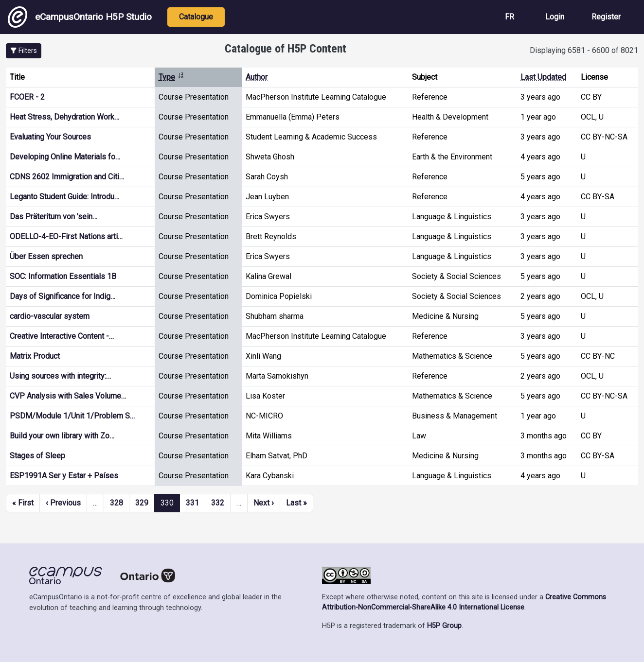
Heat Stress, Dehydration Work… (64, 117)
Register (606, 17)
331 (192, 503)
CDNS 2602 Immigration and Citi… (67, 177)
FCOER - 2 (27, 97)
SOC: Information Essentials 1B (63, 276)
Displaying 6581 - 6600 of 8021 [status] (584, 50)
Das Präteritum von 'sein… (54, 217)
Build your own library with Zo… (62, 436)
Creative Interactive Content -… (62, 336)
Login (555, 17)
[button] (24, 51)
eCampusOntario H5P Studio (80, 17)
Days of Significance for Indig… (63, 296)
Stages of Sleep (37, 456)
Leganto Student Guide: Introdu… (64, 197)
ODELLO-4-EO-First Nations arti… (66, 236)
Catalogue (196, 17)
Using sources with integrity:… (60, 376)
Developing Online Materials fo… (65, 157)
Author (257, 77)
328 (116, 503)
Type (171, 77)
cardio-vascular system (50, 316)
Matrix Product (35, 356)
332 (218, 503)
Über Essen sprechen (46, 256)
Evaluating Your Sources (50, 137)
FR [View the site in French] (510, 17)
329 (142, 503)
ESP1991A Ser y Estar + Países (64, 476)
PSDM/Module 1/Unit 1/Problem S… (72, 416)
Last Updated (543, 77)
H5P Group (444, 626)
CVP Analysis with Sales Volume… (68, 396)
